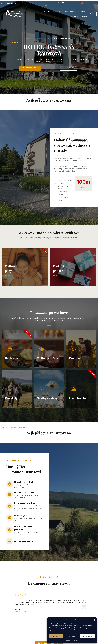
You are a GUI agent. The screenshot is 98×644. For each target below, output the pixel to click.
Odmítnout (72, 636)
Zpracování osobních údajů (72, 640)
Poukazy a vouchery (70, 11)
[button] (94, 620)
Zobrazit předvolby (88, 636)
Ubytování (46, 11)
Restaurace (57, 11)
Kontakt (84, 16)
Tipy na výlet (74, 16)
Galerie (83, 11)
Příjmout (56, 636)
